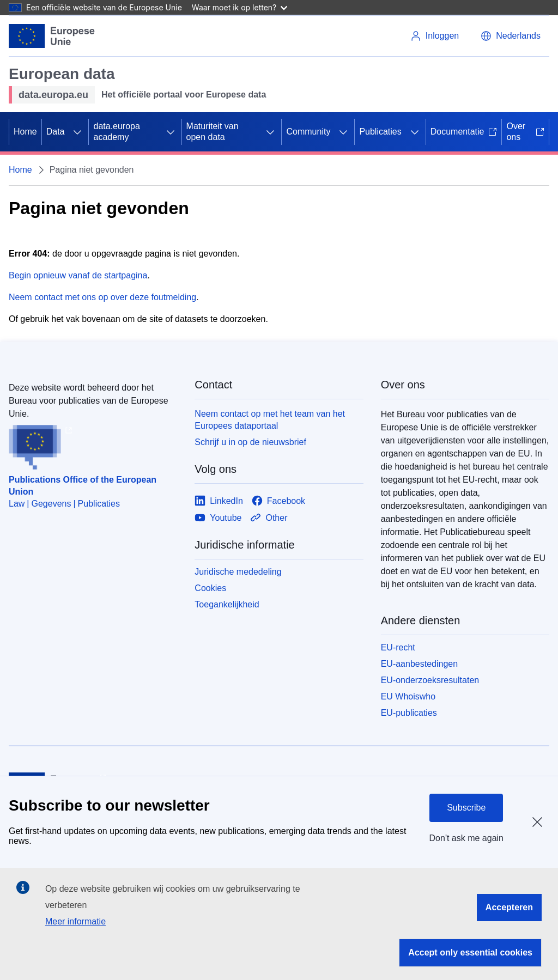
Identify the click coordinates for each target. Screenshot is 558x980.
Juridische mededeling (238, 572)
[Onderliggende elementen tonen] (77, 132)
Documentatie (464, 132)
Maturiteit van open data (213, 132)
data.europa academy (116, 132)
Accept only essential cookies (470, 952)
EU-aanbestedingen (419, 664)
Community (308, 132)
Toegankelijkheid (227, 604)
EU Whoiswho (408, 696)
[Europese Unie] (52, 36)
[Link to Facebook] (278, 501)
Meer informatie (75, 921)
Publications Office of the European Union (83, 486)
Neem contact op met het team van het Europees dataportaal (270, 420)
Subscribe (466, 808)
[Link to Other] (269, 518)
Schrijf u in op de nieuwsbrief (250, 442)
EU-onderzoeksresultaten (430, 680)
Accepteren (509, 907)
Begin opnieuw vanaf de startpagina (78, 275)
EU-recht (398, 647)
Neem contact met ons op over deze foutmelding (102, 297)
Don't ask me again (466, 838)
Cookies (210, 588)
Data (56, 132)
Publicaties (380, 132)
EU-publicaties (409, 713)
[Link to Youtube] (218, 518)
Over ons (525, 132)
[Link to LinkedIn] (219, 501)
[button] (511, 36)
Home (25, 132)
